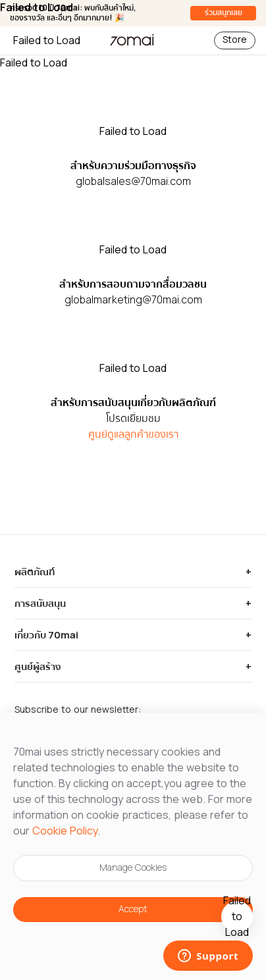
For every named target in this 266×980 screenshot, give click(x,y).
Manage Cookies (133, 868)
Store (235, 40)
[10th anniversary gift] (237, 917)
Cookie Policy (65, 831)
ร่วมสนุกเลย (224, 13)
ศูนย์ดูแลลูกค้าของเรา (133, 434)
